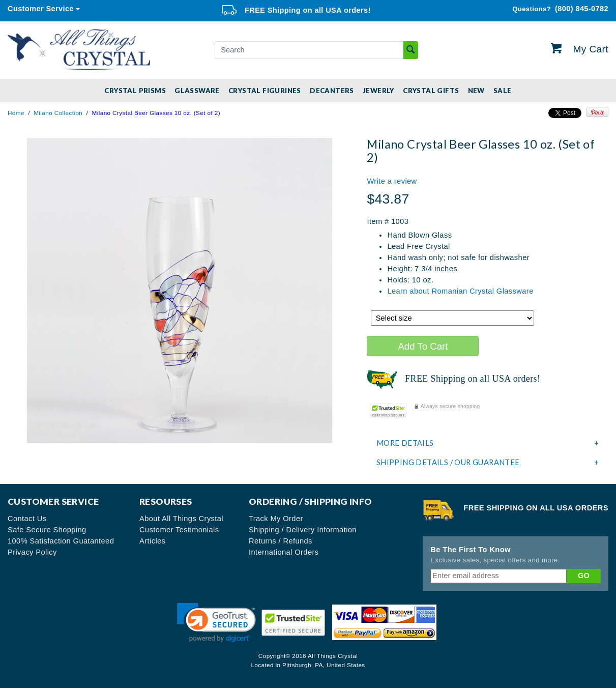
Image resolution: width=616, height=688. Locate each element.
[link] (216, 623)
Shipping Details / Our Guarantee (488, 463)
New (476, 91)
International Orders (284, 552)
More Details (488, 443)
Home (16, 113)
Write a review (392, 181)
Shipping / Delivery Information (303, 530)
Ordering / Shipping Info (311, 501)
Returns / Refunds (281, 541)
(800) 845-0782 (560, 9)
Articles (152, 541)
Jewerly (378, 91)
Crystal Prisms (135, 91)
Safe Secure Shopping (47, 530)
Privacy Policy (32, 552)
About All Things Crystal (181, 519)
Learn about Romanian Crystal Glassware (460, 291)
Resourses (166, 501)
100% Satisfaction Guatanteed (61, 541)
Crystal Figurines (265, 91)
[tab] (488, 443)
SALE (503, 91)
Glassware (197, 91)
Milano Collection (58, 113)
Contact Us (27, 519)
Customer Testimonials (179, 530)
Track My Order (276, 519)
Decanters (332, 91)
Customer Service (41, 9)
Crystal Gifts (431, 91)
